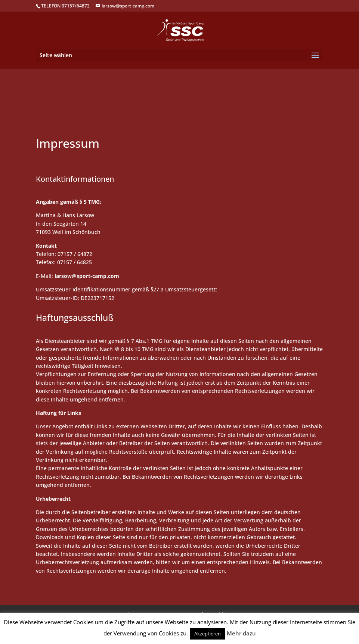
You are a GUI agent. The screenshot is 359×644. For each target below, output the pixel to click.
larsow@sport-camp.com (87, 276)
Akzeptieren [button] (208, 634)
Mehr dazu (241, 633)
